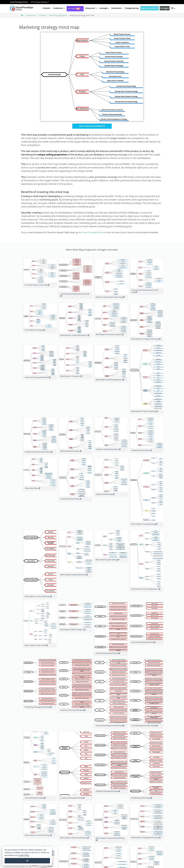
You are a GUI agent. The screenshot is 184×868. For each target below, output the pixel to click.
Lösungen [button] (104, 8)
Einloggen (165, 8)
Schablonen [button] (117, 8)
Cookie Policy (24, 855)
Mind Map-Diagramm (58, 15)
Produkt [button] (47, 8)
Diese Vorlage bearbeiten (92, 126)
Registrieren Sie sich (149, 8)
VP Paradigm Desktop (40, 2)
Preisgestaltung (132, 8)
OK (27, 861)
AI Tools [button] (75, 9)
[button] (59, 8)
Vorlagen (42, 15)
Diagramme (31, 15)
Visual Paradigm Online (93, 232)
